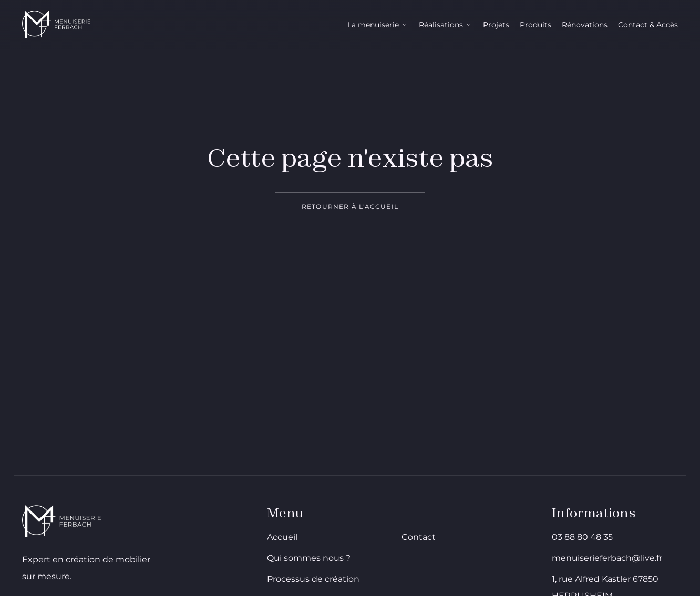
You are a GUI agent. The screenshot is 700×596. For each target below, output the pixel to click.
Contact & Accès (648, 25)
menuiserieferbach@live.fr (607, 558)
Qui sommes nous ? (309, 558)
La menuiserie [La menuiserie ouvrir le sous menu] (378, 25)
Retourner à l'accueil (350, 207)
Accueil (282, 537)
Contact (419, 537)
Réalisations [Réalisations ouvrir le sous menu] (446, 25)
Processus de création (313, 579)
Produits (536, 25)
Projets (496, 25)
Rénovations (585, 25)
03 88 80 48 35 (582, 537)
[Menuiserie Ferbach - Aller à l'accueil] (56, 24)
